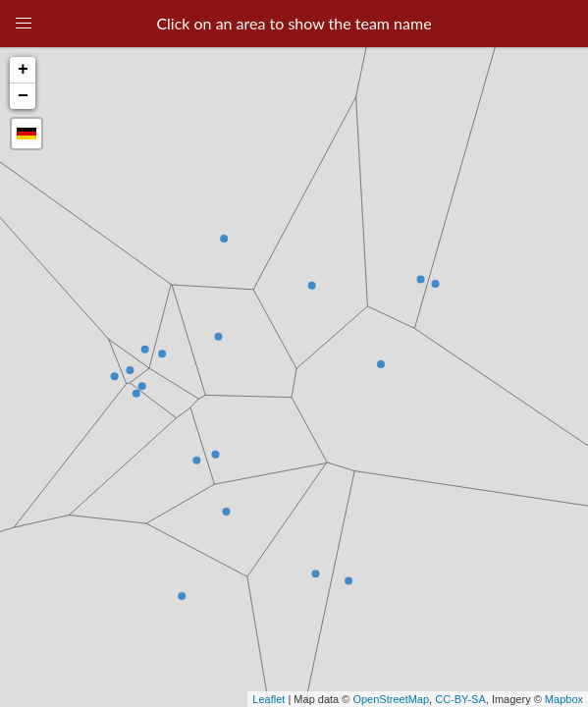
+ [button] (23, 70)
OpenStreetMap (391, 699)
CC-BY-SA (460, 699)
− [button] (23, 96)
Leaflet (268, 699)
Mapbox (564, 699)
